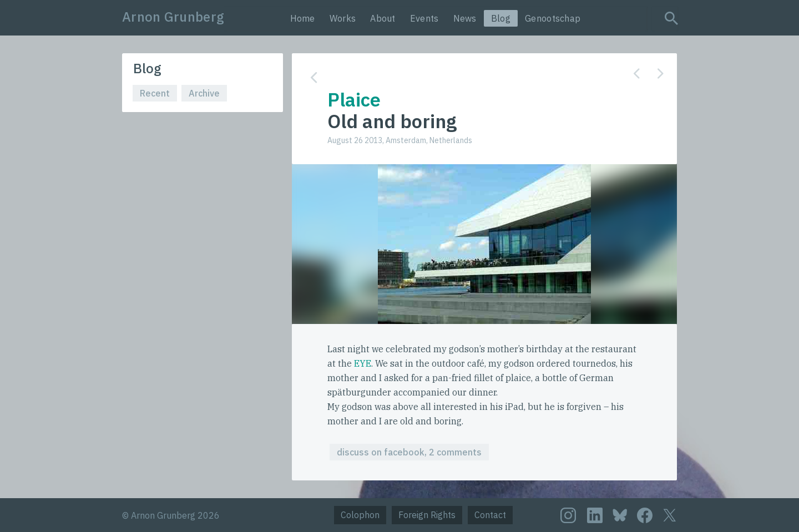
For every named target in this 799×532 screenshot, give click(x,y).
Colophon (360, 515)
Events (424, 18)
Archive (204, 93)
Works (343, 18)
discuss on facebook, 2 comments (409, 452)
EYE (363, 363)
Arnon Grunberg (173, 17)
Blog (501, 18)
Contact (490, 515)
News (465, 18)
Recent (155, 93)
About (383, 18)
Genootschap (553, 18)
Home (303, 18)
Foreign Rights (427, 515)
